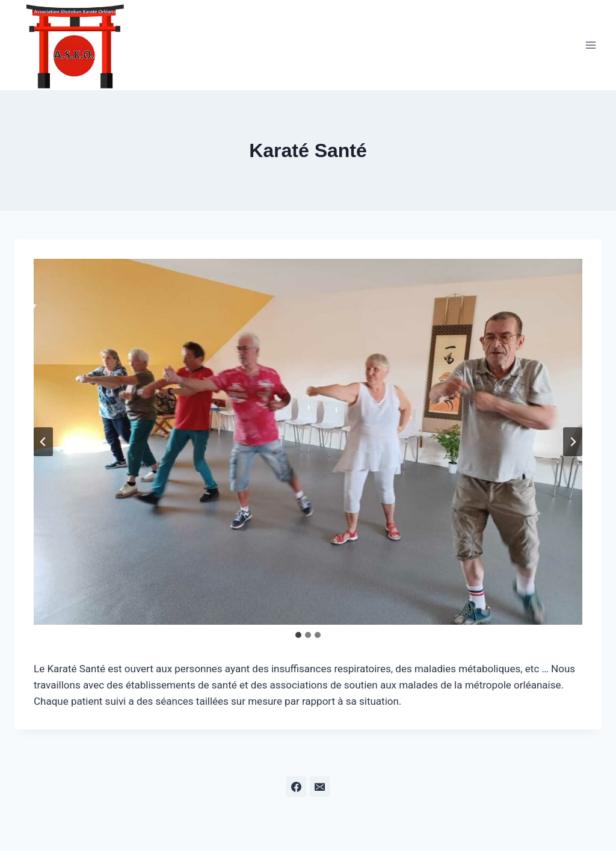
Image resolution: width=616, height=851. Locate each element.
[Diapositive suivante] (573, 442)
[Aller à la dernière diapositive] (43, 442)
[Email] (320, 787)
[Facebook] (296, 787)
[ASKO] (75, 45)
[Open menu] (590, 45)
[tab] (298, 635)
